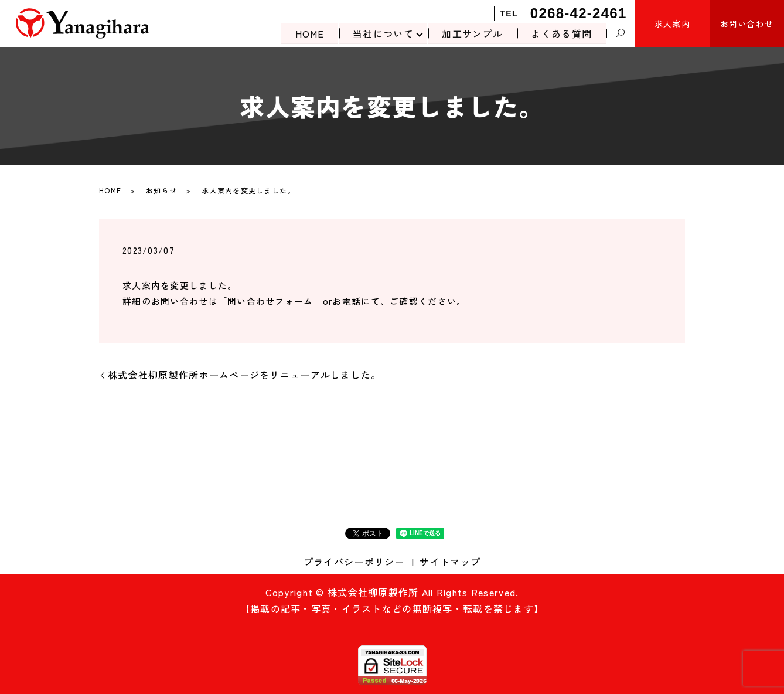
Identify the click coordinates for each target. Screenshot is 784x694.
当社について (382, 33)
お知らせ (161, 190)
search (621, 33)
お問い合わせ (747, 23)
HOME (308, 33)
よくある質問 (561, 33)
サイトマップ (450, 562)
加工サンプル (472, 33)
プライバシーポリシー (354, 562)
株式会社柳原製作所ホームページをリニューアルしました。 (245, 375)
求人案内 (672, 23)
